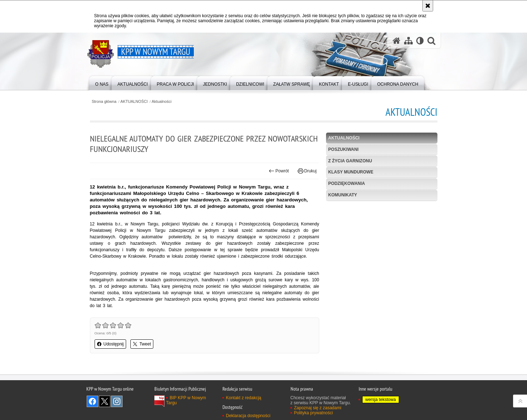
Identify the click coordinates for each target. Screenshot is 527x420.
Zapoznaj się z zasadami (318, 408)
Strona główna (104, 102)
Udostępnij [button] (111, 344)
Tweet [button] (142, 344)
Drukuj (307, 171)
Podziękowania (347, 183)
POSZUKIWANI (343, 149)
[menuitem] (102, 83)
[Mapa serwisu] (408, 41)
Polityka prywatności (314, 413)
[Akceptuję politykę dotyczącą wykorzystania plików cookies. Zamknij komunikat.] (428, 6)
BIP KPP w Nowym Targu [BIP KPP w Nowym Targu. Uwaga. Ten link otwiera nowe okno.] (186, 400)
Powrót (279, 171)
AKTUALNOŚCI (134, 102)
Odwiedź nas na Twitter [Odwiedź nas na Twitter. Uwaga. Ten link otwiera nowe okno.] (105, 401)
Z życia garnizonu (350, 161)
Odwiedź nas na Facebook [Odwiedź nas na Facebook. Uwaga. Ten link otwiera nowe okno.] (92, 401)
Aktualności (161, 102)
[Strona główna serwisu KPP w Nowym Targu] (397, 41)
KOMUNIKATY (342, 195)
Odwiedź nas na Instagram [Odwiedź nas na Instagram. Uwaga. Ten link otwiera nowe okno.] (117, 401)
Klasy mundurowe (351, 172)
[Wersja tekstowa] (420, 41)
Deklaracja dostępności (248, 416)
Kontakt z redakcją (244, 398)
